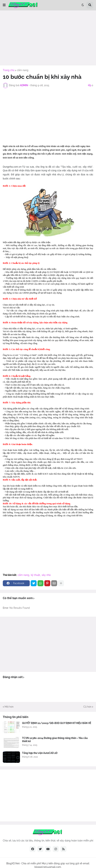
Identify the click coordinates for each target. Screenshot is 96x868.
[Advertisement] (48, 38)
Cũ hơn (87, 707)
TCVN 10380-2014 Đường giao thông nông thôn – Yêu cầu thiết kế (55, 740)
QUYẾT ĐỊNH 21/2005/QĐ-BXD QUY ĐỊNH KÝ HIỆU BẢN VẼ (57, 723)
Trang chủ (9, 70)
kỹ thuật (35, 575)
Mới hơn (9, 707)
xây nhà (46, 575)
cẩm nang (23, 70)
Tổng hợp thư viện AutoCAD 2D (40, 753)
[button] (4, 5)
